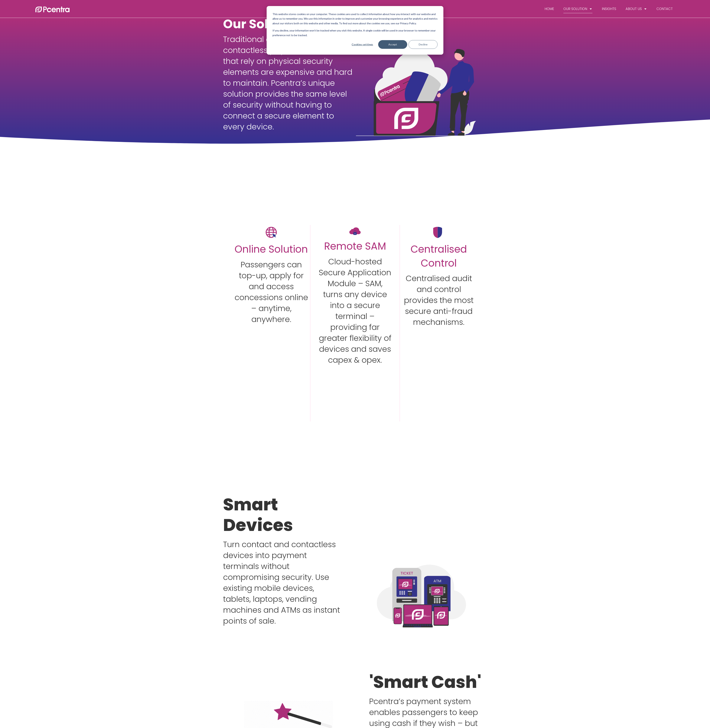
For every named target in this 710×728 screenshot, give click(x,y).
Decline (423, 44)
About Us (636, 9)
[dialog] (355, 30)
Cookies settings (362, 44)
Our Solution (578, 9)
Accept (393, 44)
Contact (665, 9)
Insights (609, 9)
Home (549, 9)
